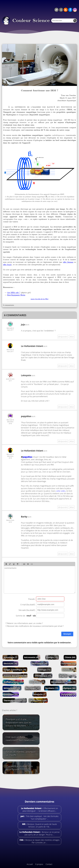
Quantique (11, 694)
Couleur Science (31, 21)
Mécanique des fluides (63, 682)
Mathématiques (13, 682)
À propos (39, 864)
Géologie (44, 670)
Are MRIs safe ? (14, 293)
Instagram (75, 10)
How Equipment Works (16, 295)
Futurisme (69, 663)
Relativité (39, 694)
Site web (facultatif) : (27, 610)
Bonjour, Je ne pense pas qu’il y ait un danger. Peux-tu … (42, 833)
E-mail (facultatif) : (28, 605)
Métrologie (33, 688)
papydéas (27, 457)
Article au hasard (61, 10)
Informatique (43, 676)
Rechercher (75, 21)
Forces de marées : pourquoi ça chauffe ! (21, 753)
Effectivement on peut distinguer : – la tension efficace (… (40, 810)
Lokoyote (26, 375)
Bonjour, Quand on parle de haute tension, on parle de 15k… (42, 825)
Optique (70, 688)
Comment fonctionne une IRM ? (40, 91)
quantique (72, 100)
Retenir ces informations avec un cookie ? (25, 623)
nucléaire (62, 100)
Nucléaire (52, 688)
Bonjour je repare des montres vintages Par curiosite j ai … (42, 841)
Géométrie (69, 670)
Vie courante (38, 700)
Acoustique (10, 657)
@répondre (63, 337)
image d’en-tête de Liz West (39, 299)
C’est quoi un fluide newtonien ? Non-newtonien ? (21, 739)
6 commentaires (9, 305)
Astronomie (32, 657)
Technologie (68, 694)
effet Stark (7, 265)
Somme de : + (26, 616)
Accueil (30, 864)
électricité (10, 663)
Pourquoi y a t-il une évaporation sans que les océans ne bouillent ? (19, 722)
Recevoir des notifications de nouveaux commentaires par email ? (35, 626)
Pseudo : (32, 599)
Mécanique (37, 682)
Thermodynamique (15, 700)
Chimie (70, 657)
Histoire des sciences (15, 676)
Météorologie (12, 688)
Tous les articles (56, 10)
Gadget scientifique (15, 670)
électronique (39, 663)
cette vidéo (61, 491)
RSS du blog (66, 10)
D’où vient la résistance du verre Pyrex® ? (19, 768)
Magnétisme (67, 676)
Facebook (70, 10)
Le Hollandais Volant (32, 346)
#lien (72, 337)
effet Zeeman (68, 262)
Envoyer (67, 634)
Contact (49, 864)
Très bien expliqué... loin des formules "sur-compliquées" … (42, 817)
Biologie (52, 657)
